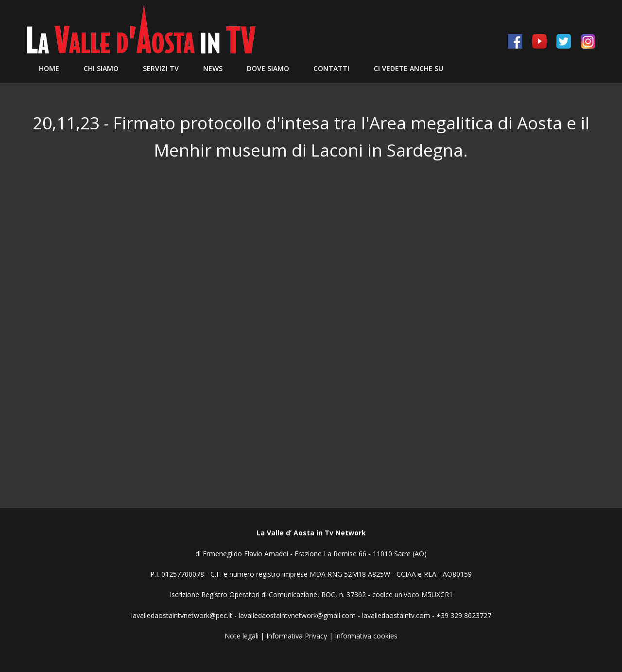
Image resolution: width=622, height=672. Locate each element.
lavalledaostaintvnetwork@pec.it (182, 615)
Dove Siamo (268, 68)
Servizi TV (161, 68)
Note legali (242, 636)
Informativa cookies (366, 636)
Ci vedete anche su (408, 68)
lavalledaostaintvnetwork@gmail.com (297, 615)
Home (49, 68)
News (213, 68)
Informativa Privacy (297, 636)
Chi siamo (101, 68)
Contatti (331, 68)
